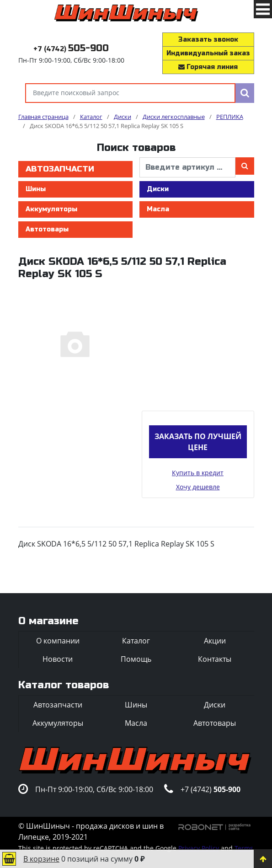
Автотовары (47, 229)
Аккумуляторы (51, 209)
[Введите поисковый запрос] (130, 93)
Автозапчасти (60, 169)
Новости (58, 659)
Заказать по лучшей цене (198, 442)
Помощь (136, 659)
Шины (36, 189)
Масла (158, 209)
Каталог (136, 641)
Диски (158, 189)
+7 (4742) (71, 49)
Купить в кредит (198, 473)
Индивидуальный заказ (208, 53)
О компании (58, 641)
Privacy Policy (199, 848)
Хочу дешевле (198, 487)
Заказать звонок (208, 40)
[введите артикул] (187, 167)
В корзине (41, 859)
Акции (215, 641)
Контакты (215, 659)
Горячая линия (208, 67)
